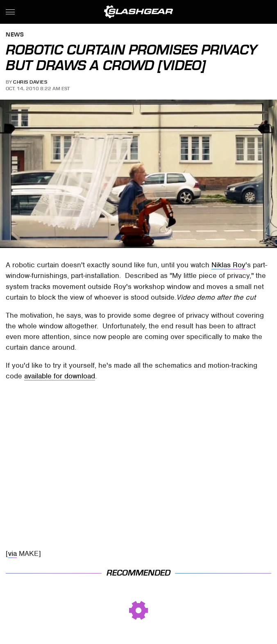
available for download (60, 376)
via (12, 553)
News (15, 35)
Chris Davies (30, 82)
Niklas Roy (228, 265)
